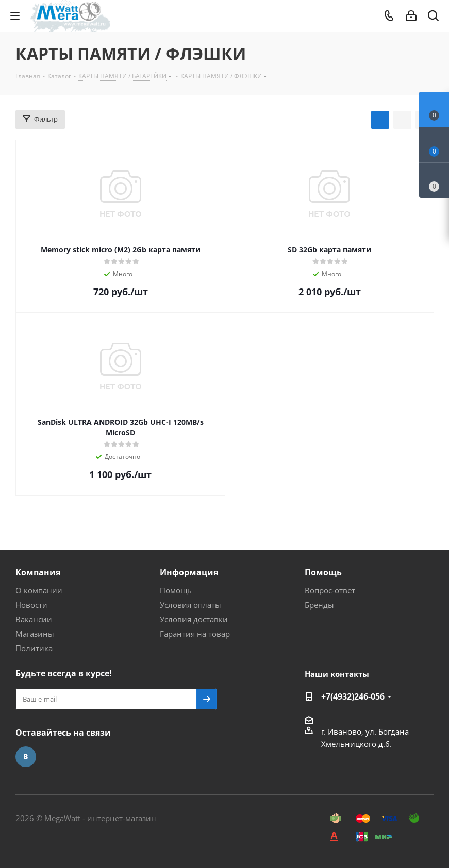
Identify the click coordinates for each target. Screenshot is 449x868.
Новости (31, 605)
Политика (34, 648)
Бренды (319, 605)
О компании (39, 590)
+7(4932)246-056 (353, 696)
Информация (189, 572)
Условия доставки (194, 619)
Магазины (35, 634)
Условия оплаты (190, 605)
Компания (38, 572)
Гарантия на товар (195, 634)
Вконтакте (26, 757)
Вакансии (34, 619)
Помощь (176, 590)
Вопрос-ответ (330, 590)
